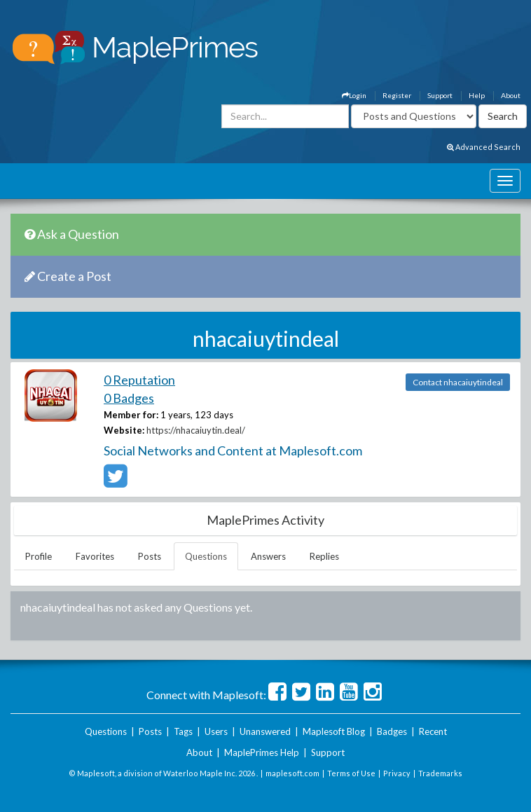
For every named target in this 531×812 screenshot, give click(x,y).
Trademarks (440, 773)
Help (477, 95)
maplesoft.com (292, 773)
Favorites (95, 556)
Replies (324, 556)
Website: (124, 430)
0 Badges (129, 398)
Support (440, 95)
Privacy (397, 773)
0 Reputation (139, 380)
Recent (433, 731)
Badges (392, 731)
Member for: (131, 415)
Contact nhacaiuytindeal (458, 382)
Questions (206, 556)
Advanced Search (484, 147)
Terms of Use (351, 773)
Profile (39, 556)
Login (354, 95)
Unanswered (265, 731)
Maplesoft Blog (334, 731)
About (511, 95)
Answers (268, 556)
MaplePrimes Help (262, 752)
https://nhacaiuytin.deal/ (196, 430)
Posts (150, 556)
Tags (183, 731)
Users (216, 731)
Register (397, 95)
